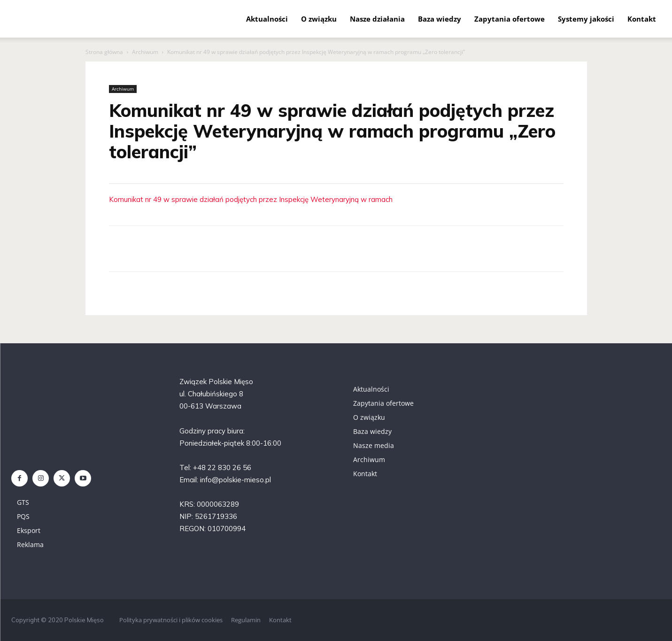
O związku (319, 19)
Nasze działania (377, 19)
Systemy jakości (586, 19)
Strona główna (104, 52)
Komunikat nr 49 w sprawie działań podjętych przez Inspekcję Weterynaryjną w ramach (251, 199)
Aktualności (267, 19)
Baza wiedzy (440, 19)
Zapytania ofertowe (510, 19)
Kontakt (642, 19)
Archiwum (145, 52)
